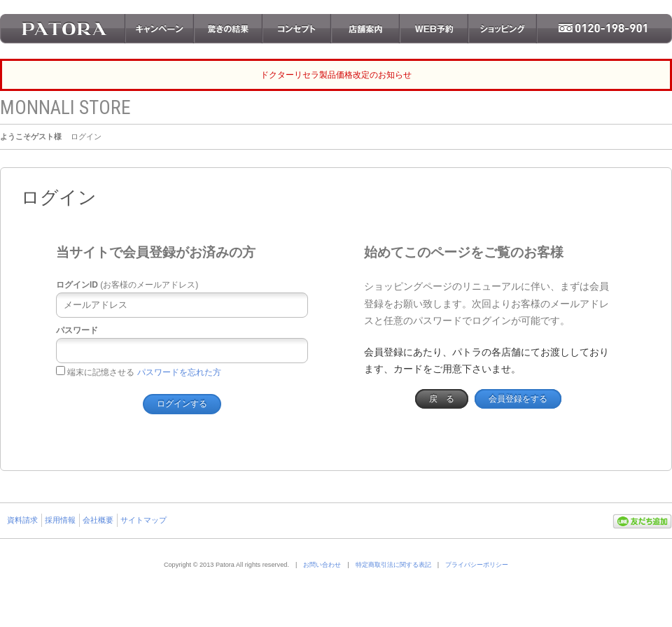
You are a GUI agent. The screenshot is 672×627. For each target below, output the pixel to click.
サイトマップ (143, 520)
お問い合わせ (322, 565)
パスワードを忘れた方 (179, 372)
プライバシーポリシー (477, 565)
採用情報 (60, 520)
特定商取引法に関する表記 (393, 565)
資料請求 (22, 520)
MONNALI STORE (65, 107)
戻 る (442, 399)
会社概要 (98, 520)
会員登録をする (518, 399)
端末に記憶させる (95, 372)
